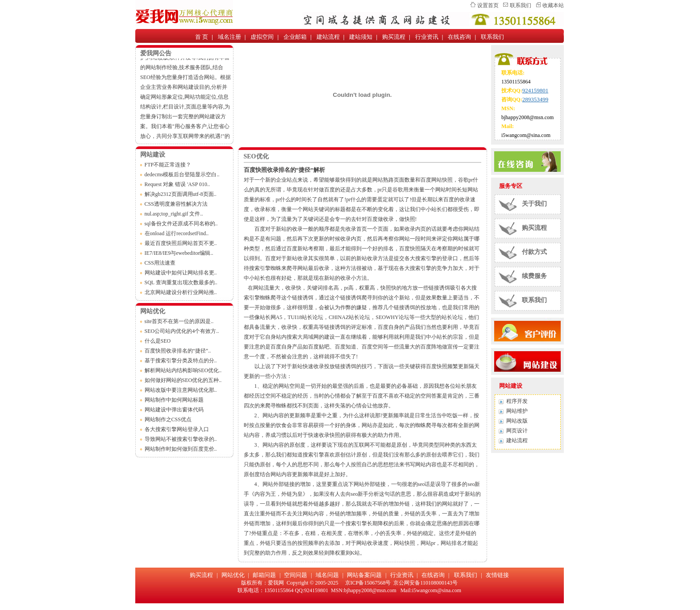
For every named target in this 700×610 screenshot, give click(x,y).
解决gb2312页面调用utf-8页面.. (181, 194)
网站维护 (517, 411)
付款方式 (534, 252)
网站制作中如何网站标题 (174, 400)
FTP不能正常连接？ (168, 165)
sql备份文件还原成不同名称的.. (181, 224)
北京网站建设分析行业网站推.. (181, 292)
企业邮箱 (295, 37)
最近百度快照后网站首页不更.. (181, 243)
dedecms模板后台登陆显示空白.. (182, 174)
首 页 (202, 37)
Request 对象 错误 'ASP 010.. (177, 184)
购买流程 (394, 37)
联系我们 (521, 5)
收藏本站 (553, 5)
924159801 (535, 90)
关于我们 (534, 204)
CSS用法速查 (160, 263)
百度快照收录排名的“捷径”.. (178, 351)
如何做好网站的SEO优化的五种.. (183, 380)
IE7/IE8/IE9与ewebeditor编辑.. (179, 253)
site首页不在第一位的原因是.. (179, 321)
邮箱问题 (264, 575)
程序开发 (517, 401)
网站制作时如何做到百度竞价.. (181, 449)
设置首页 (488, 5)
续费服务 (534, 276)
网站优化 (233, 575)
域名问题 (327, 575)
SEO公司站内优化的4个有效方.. (182, 331)
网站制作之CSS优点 (168, 419)
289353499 (535, 99)
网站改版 (517, 421)
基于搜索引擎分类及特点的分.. (181, 361)
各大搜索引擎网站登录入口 (177, 429)
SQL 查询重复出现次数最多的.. (181, 282)
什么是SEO (158, 341)
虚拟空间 (262, 37)
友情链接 (497, 575)
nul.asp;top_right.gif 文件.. (174, 214)
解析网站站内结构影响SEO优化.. (183, 370)
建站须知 (361, 37)
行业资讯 (427, 37)
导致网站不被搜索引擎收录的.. (181, 439)
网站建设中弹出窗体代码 (174, 410)
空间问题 (296, 575)
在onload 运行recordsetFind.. (177, 233)
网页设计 (517, 431)
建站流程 (328, 37)
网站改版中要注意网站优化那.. (181, 390)
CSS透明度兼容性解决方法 (176, 204)
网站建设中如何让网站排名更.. (181, 273)
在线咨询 (459, 37)
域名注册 (229, 37)
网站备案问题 (364, 575)
